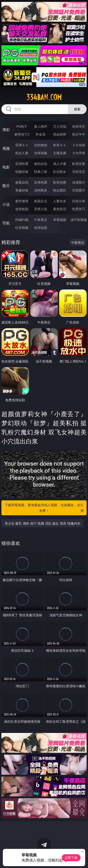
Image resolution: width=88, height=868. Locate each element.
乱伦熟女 (60, 172)
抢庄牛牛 (79, 134)
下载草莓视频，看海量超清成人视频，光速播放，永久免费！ (45, 508)
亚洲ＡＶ (22, 145)
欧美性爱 (79, 164)
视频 (6, 148)
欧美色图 (60, 182)
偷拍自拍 (41, 164)
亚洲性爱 (22, 164)
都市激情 (22, 201)
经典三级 (41, 172)
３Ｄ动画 (79, 145)
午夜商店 (41, 220)
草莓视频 (60, 220)
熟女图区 (60, 190)
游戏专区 (79, 126)
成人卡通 (60, 164)
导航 (6, 223)
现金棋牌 (60, 134)
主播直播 (60, 153)
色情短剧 (41, 228)
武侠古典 (79, 201)
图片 (6, 186)
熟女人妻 (22, 153)
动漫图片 (79, 182)
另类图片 (79, 190)
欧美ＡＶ (60, 145)
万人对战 (60, 126)
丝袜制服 (41, 153)
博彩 (6, 130)
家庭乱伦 (41, 201)
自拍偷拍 (41, 145)
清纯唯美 (41, 190)
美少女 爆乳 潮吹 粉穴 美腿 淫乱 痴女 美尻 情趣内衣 (43, 523)
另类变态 (79, 172)
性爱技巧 (79, 209)
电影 (6, 167)
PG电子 (22, 126)
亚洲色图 (41, 182)
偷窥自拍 (22, 182)
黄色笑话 (60, 209)
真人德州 (41, 126)
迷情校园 (22, 209)
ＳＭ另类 (79, 153)
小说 (6, 204)
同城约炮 (22, 220)
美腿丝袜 (22, 190)
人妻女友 (60, 201)
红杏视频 (22, 228)
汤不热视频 (79, 220)
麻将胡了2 (22, 134)
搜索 (77, 109)
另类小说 (41, 209)
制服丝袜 (22, 172)
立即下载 (71, 858)
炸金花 (41, 134)
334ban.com (44, 97)
